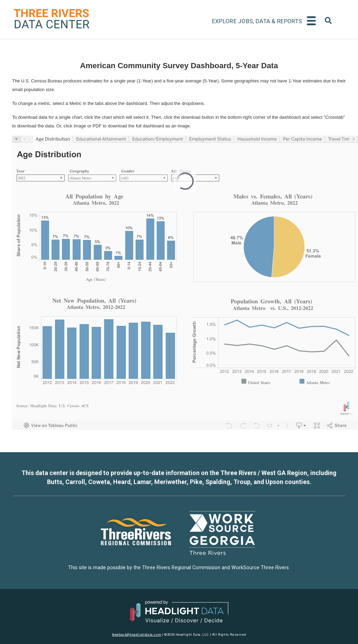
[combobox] (328, 22)
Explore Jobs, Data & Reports (257, 21)
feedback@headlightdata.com (137, 634)
